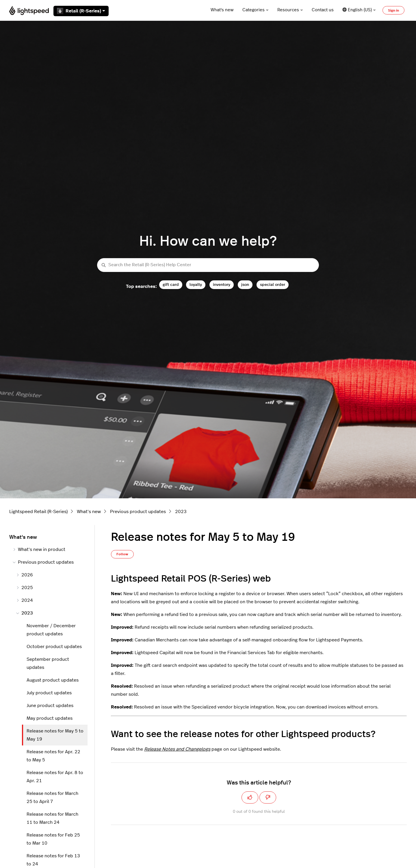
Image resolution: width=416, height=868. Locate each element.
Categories (256, 10)
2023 (181, 512)
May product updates (50, 718)
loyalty (196, 285)
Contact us (323, 10)
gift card (171, 285)
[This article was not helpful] (268, 797)
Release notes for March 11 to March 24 (52, 818)
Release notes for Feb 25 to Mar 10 (53, 839)
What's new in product (39, 549)
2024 (25, 600)
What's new (222, 10)
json (245, 285)
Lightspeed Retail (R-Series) (38, 512)
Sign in (393, 10)
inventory (222, 285)
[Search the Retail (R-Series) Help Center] (208, 265)
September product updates (48, 663)
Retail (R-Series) (81, 11)
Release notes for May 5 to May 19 (55, 735)
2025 (25, 588)
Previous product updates (138, 512)
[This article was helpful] (250, 797)
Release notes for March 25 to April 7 (52, 797)
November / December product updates (51, 630)
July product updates (49, 693)
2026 (25, 575)
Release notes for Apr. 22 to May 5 (53, 756)
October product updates (54, 647)
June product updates (50, 706)
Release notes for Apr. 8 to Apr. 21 (55, 777)
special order (273, 285)
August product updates (53, 680)
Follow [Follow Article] (122, 554)
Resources (290, 10)
